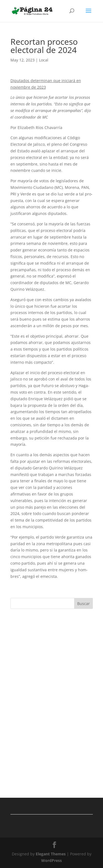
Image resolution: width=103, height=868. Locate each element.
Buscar (83, 604)
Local (44, 60)
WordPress (51, 860)
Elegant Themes (51, 854)
